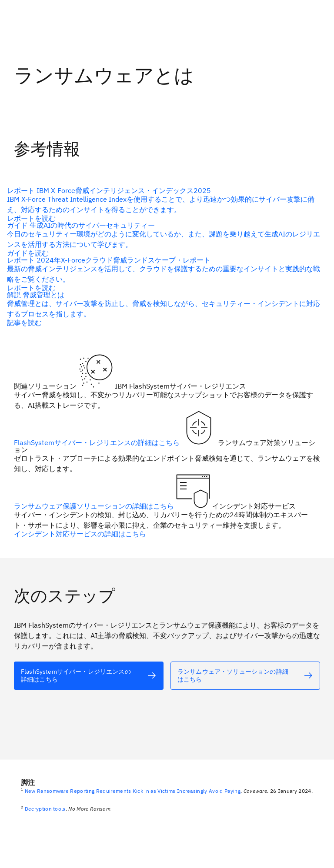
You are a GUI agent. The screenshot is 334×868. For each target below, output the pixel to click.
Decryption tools (45, 809)
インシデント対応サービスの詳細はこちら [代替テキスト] (80, 533)
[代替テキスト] (164, 239)
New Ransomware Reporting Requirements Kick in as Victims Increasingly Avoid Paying (133, 791)
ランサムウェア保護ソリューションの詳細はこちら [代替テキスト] (95, 506)
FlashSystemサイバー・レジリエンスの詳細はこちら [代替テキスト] (98, 442)
